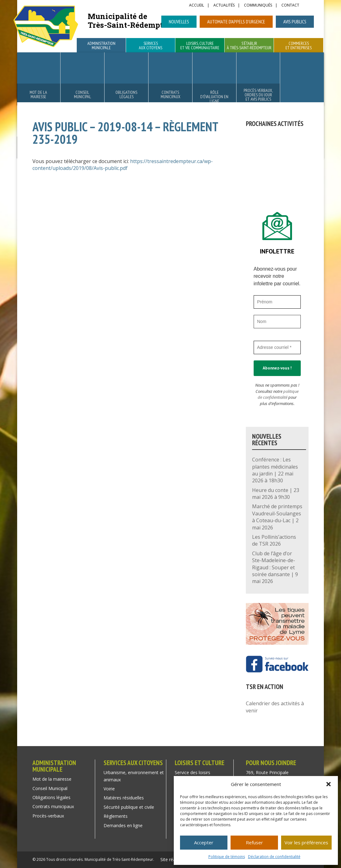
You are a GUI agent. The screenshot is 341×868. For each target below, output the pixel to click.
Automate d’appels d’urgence (236, 22)
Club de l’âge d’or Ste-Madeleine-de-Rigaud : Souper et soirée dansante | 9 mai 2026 (275, 567)
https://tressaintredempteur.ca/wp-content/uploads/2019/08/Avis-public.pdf (123, 165)
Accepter (204, 842)
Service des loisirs (192, 772)
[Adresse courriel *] (277, 347)
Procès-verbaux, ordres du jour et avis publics (258, 95)
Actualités (224, 6)
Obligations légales (126, 94)
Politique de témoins (227, 857)
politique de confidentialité (278, 394)
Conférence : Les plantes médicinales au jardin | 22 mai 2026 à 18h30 (275, 470)
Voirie (109, 789)
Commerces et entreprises (299, 46)
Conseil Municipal (83, 94)
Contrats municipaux (170, 94)
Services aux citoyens (151, 46)
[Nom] (277, 322)
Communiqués (258, 6)
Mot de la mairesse (38, 94)
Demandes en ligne (123, 825)
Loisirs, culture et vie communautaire (200, 46)
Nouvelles (179, 22)
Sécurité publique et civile (129, 807)
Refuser (254, 842)
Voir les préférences (306, 842)
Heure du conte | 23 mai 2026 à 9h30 (276, 494)
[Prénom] (277, 302)
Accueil (197, 6)
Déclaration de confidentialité (274, 857)
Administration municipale (101, 46)
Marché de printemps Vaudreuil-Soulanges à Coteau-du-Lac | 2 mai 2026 (277, 517)
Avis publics (295, 22)
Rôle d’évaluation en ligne (214, 97)
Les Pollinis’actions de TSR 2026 (274, 540)
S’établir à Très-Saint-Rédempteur (249, 46)
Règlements (116, 816)
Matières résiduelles (124, 798)
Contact (290, 6)
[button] (329, 784)
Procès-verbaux (48, 816)
